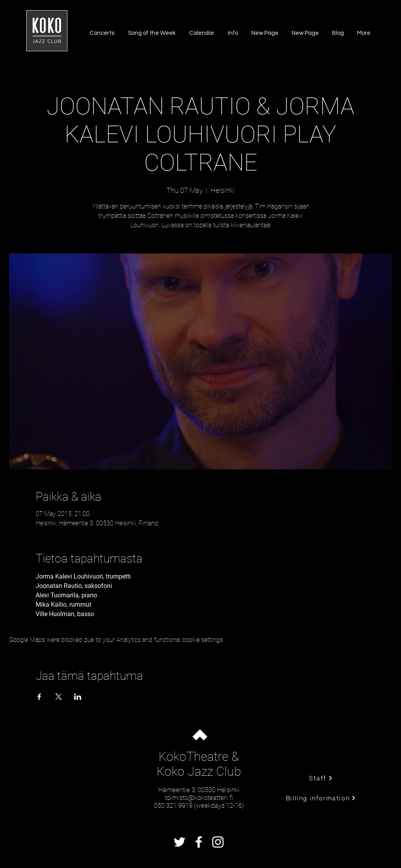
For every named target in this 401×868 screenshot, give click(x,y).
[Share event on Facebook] (39, 697)
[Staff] (321, 778)
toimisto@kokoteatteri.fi (199, 798)
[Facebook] (199, 842)
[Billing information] (321, 798)
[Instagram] (218, 842)
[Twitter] (180, 842)
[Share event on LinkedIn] (78, 697)
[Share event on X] (59, 697)
